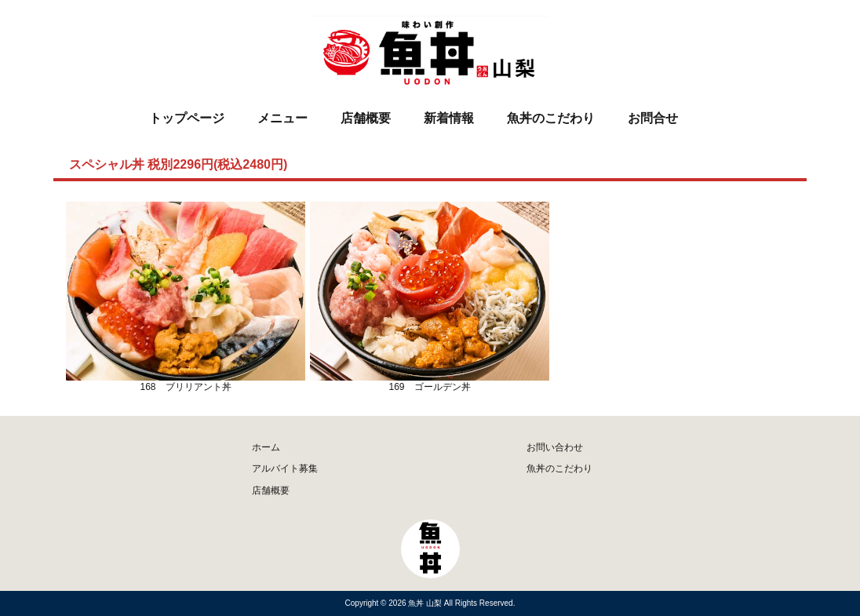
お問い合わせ (555, 447)
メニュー (282, 118)
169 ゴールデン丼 (430, 297)
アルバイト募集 (285, 468)
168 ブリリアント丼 (186, 297)
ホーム (266, 447)
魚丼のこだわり (551, 118)
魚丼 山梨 (426, 603)
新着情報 (449, 118)
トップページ (187, 118)
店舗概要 (366, 118)
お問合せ (653, 118)
